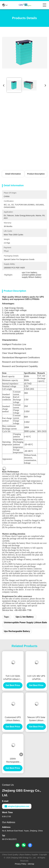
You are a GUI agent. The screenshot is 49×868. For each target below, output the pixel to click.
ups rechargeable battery (17, 631)
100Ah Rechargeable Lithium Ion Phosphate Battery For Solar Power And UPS (13, 761)
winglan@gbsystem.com (17, 806)
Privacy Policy (21, 864)
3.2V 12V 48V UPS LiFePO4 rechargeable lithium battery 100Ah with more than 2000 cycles (36, 678)
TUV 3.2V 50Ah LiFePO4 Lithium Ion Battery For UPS (13, 678)
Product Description (36, 174)
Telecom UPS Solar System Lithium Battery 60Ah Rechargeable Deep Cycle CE (36, 719)
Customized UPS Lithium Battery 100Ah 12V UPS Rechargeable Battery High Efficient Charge (13, 719)
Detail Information (13, 174)
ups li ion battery (25, 617)
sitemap (31, 864)
